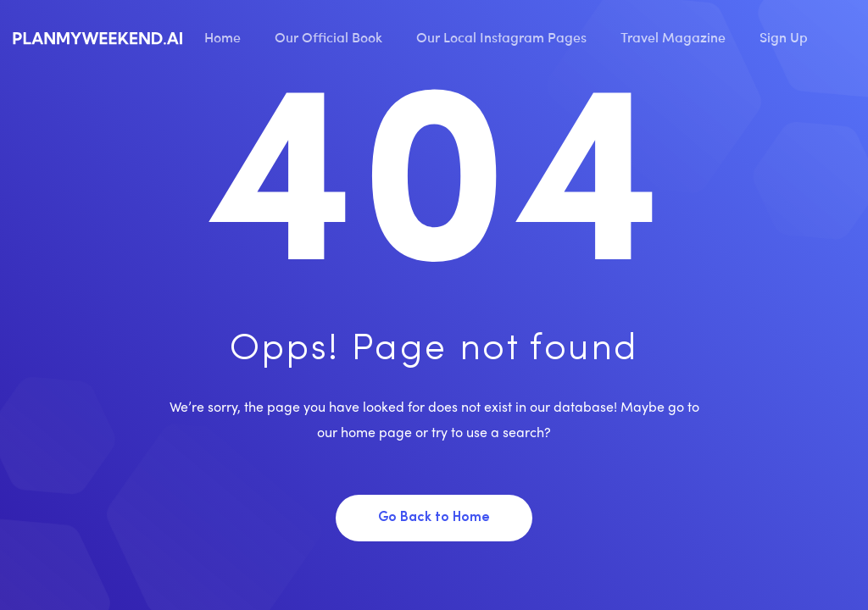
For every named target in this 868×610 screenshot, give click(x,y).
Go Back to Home (434, 518)
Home (223, 36)
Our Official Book (328, 36)
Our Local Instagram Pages (501, 36)
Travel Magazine (673, 36)
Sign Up (784, 36)
